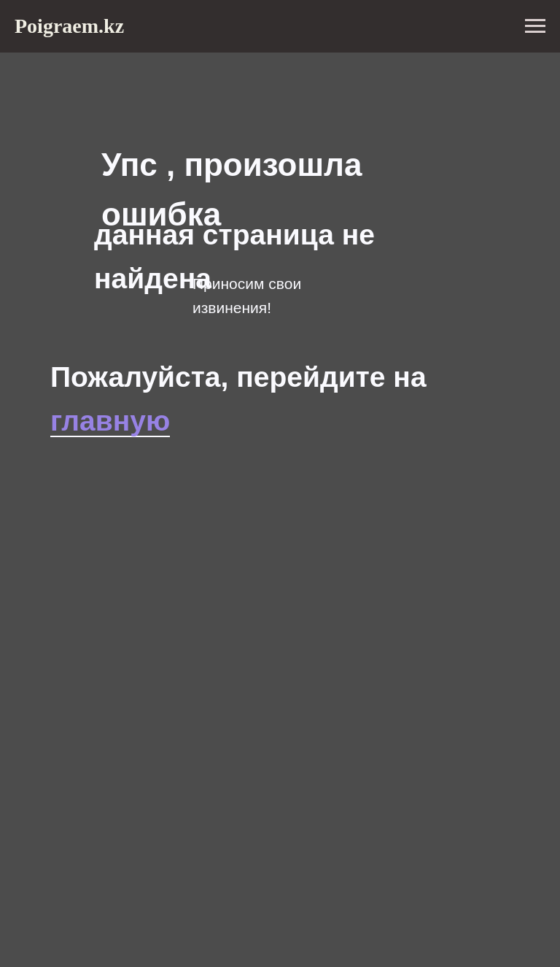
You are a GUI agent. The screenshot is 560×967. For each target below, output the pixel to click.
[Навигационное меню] (535, 26)
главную (110, 421)
